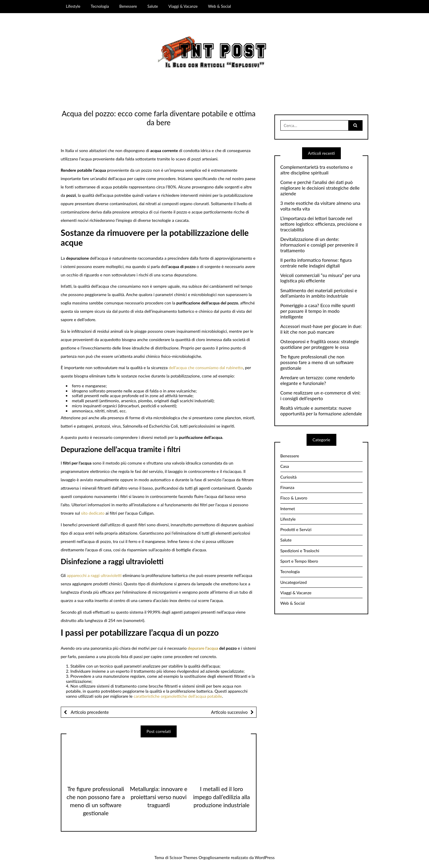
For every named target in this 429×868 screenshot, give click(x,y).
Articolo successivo (229, 712)
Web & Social (219, 6)
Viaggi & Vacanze (183, 6)
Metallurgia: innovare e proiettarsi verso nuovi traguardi (159, 797)
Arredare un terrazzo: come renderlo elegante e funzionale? (318, 380)
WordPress (265, 857)
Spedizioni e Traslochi (300, 551)
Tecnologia (100, 6)
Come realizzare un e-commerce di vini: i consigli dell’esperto (321, 396)
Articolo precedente (89, 712)
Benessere (128, 6)
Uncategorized (294, 582)
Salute (153, 6)
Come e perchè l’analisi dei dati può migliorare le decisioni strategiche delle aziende (320, 188)
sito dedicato (93, 513)
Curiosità (289, 477)
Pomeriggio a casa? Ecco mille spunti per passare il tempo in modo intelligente (318, 311)
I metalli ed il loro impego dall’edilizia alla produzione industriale (222, 797)
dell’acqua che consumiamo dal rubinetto (206, 368)
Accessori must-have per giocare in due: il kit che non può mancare (321, 329)
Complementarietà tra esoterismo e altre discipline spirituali (317, 170)
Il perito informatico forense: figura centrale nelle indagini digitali (316, 263)
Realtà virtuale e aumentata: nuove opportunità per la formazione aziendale (321, 411)
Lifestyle (73, 6)
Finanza (287, 487)
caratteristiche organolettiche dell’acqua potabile (178, 696)
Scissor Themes (184, 857)
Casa (285, 466)
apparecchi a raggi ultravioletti (94, 575)
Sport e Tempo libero (299, 561)
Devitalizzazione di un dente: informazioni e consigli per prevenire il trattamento (319, 245)
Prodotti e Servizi (296, 529)
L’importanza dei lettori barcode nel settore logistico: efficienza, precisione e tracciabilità (321, 224)
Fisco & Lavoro (294, 498)
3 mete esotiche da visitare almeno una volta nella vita (320, 206)
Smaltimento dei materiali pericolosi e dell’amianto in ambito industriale (319, 293)
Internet (288, 509)
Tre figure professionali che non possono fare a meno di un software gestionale (317, 362)
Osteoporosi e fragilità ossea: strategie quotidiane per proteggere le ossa (320, 344)
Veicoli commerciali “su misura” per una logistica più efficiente (320, 278)
